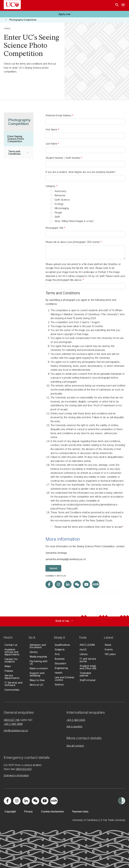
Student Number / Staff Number (63, 158)
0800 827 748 (12, 720)
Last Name (52, 144)
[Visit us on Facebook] (49, 584)
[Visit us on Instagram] (59, 584)
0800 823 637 (24, 769)
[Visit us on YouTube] (86, 584)
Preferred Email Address (59, 115)
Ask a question (74, 726)
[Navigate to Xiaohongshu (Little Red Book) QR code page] (96, 584)
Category (51, 186)
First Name (52, 129)
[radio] (51, 191)
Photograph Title (55, 228)
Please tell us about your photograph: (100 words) (73, 242)
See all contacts (75, 746)
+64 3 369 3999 (13, 724)
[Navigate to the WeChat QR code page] (77, 584)
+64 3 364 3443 (76, 720)
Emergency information (16, 775)
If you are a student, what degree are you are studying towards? (81, 172)
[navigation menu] (123, 5)
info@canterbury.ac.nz (16, 730)
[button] (64, 14)
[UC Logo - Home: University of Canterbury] (12, 5)
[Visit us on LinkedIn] (68, 584)
